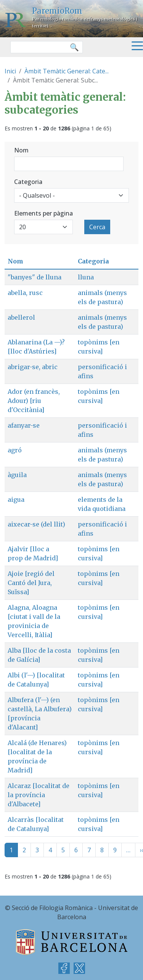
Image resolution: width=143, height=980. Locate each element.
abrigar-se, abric (33, 367)
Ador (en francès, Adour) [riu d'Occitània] (34, 401)
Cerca (97, 227)
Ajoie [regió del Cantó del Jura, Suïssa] (31, 583)
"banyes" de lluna (35, 277)
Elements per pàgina (43, 213)
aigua (16, 500)
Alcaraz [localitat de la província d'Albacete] (39, 795)
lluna (86, 277)
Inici (10, 71)
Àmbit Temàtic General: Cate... (67, 71)
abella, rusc (25, 293)
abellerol (21, 317)
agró (15, 450)
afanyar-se (24, 425)
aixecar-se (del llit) (36, 524)
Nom (21, 150)
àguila (17, 475)
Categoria (28, 182)
